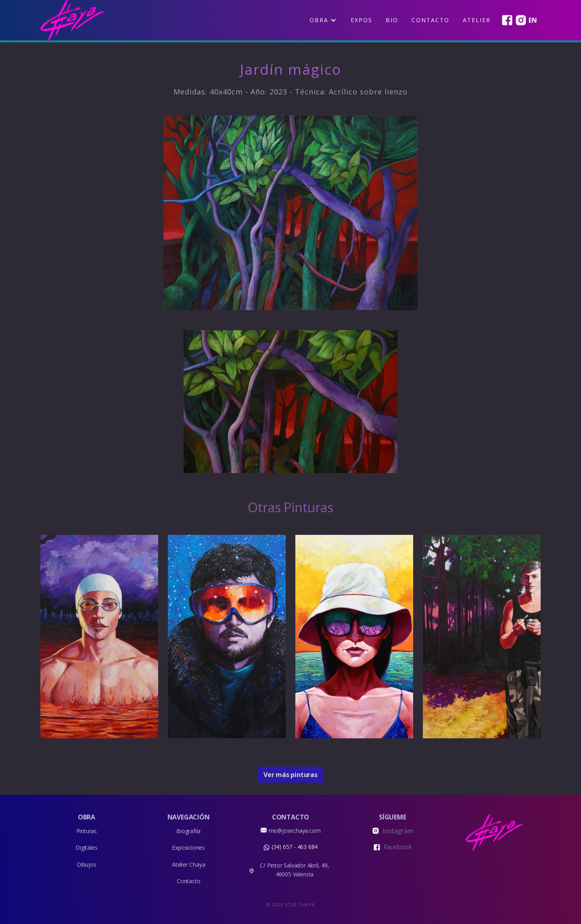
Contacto (431, 20)
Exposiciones (188, 848)
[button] (323, 20)
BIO (392, 20)
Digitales (86, 848)
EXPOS (362, 20)
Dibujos (87, 864)
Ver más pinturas (290, 775)
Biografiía (188, 831)
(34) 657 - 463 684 (295, 847)
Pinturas (87, 831)
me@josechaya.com (295, 831)
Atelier (477, 20)
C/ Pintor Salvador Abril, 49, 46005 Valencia (294, 870)
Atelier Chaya (188, 864)
